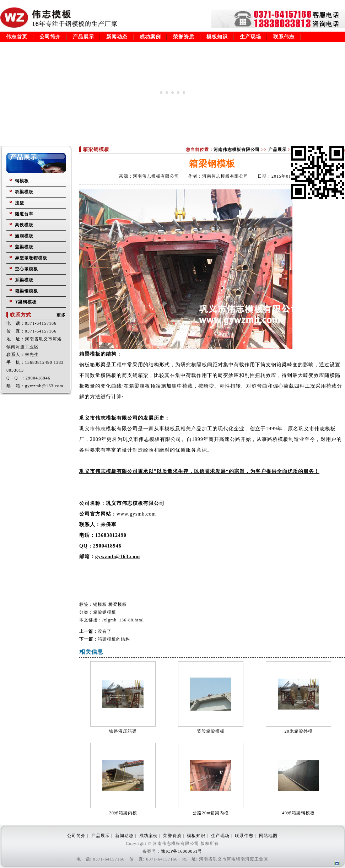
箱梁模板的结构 (114, 639)
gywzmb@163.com (118, 557)
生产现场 (250, 37)
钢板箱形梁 (93, 365)
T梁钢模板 (26, 302)
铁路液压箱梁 (123, 731)
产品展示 (83, 37)
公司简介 (50, 37)
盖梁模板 (24, 247)
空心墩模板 (26, 269)
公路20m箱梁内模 (211, 813)
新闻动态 (117, 37)
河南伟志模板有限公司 (237, 150)
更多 (61, 315)
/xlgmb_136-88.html (123, 620)
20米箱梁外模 (299, 731)
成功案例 (150, 37)
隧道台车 (24, 214)
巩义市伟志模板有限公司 (109, 429)
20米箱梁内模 (123, 813)
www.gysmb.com (136, 514)
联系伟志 (284, 37)
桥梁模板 (24, 192)
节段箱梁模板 (211, 731)
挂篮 (20, 203)
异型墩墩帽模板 (31, 258)
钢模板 (22, 181)
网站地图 (268, 836)
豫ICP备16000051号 (182, 851)
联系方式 (21, 315)
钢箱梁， (143, 375)
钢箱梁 (279, 365)
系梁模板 (24, 280)
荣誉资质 (184, 37)
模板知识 (217, 37)
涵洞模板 (24, 236)
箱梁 (134, 386)
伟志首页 (17, 37)
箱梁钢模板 (26, 291)
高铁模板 (24, 225)
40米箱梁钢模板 (298, 813)
